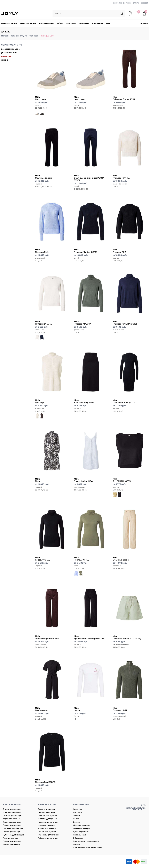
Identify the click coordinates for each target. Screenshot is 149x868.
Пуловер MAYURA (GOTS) (125, 323)
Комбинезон (41, 709)
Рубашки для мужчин (48, 838)
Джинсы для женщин (12, 816)
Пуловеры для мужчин (48, 835)
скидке (5, 60)
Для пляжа (84, 23)
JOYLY (10, 13)
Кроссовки (40, 98)
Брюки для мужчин (47, 812)
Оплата (76, 816)
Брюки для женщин (12, 812)
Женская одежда (9, 23)
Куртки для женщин (12, 822)
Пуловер (39, 401)
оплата (136, 3)
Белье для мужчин (46, 809)
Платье (39, 480)
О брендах (78, 838)
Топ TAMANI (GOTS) (122, 480)
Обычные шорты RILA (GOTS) (127, 637)
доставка (127, 3)
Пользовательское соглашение (87, 848)
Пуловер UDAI (120, 709)
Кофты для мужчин (46, 825)
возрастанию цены (11, 49)
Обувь (60, 23)
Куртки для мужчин (47, 828)
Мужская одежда (28, 23)
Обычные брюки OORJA (47, 637)
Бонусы (77, 819)
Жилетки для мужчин (48, 819)
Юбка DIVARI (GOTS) (84, 401)
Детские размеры (81, 832)
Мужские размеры (81, 828)
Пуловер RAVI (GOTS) (45, 781)
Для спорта (71, 23)
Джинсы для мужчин (47, 816)
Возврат (77, 822)
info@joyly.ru (136, 808)
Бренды (144, 23)
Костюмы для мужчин (48, 822)
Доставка (77, 812)
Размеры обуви (80, 835)
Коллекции (97, 23)
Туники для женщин (12, 841)
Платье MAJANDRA (83, 480)
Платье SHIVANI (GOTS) (124, 401)
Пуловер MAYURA (83, 323)
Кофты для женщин (11, 819)
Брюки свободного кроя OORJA (89, 637)
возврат (144, 3)
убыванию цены (9, 53)
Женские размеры (81, 825)
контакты (117, 3)
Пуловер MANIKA (121, 177)
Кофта (77, 709)
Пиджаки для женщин (13, 828)
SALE (108, 23)
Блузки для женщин (12, 809)
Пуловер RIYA (42, 251)
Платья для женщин (12, 832)
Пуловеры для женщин (13, 835)
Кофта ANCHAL (42, 559)
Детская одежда (47, 23)
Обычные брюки (43, 177)
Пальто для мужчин (47, 832)
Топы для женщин (11, 838)
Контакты (77, 809)
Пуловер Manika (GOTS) (85, 251)
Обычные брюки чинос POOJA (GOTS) (89, 178)
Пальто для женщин (12, 825)
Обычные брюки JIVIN (124, 98)
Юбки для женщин (11, 844)
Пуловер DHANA (43, 323)
